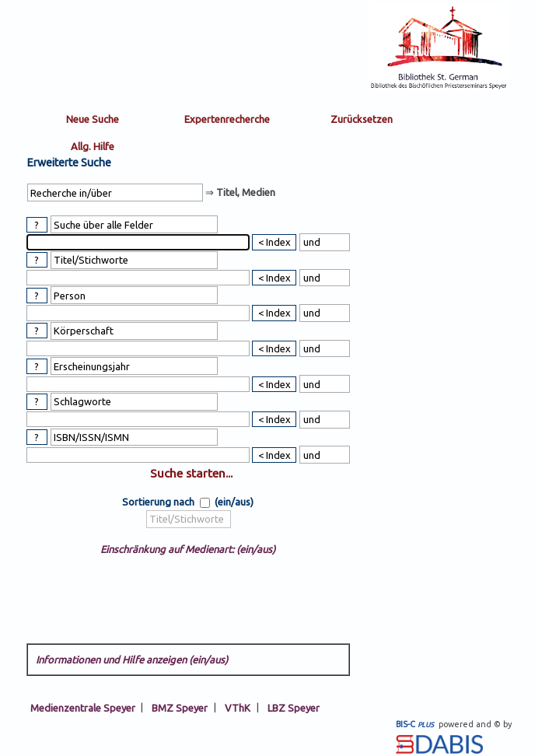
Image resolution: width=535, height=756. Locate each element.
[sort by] (189, 519)
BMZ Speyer (180, 707)
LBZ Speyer (294, 707)
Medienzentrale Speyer (83, 707)
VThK (238, 707)
